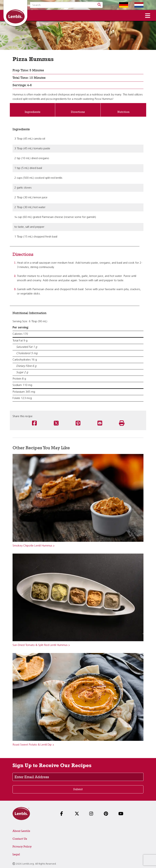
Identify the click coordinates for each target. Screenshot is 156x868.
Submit (78, 789)
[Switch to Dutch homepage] (136, 5)
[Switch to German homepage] (121, 5)
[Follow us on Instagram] (93, 814)
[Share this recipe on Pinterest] (78, 423)
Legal (16, 854)
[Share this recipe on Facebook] (34, 423)
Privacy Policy (22, 846)
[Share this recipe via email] (100, 423)
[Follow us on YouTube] (122, 814)
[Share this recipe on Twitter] (56, 423)
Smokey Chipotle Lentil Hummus (32, 546)
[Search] (99, 5)
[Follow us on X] (78, 814)
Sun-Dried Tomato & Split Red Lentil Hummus (40, 645)
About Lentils (21, 831)
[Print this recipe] (122, 423)
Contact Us (20, 839)
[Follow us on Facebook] (63, 814)
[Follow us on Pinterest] (107, 814)
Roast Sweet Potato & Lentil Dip (32, 745)
